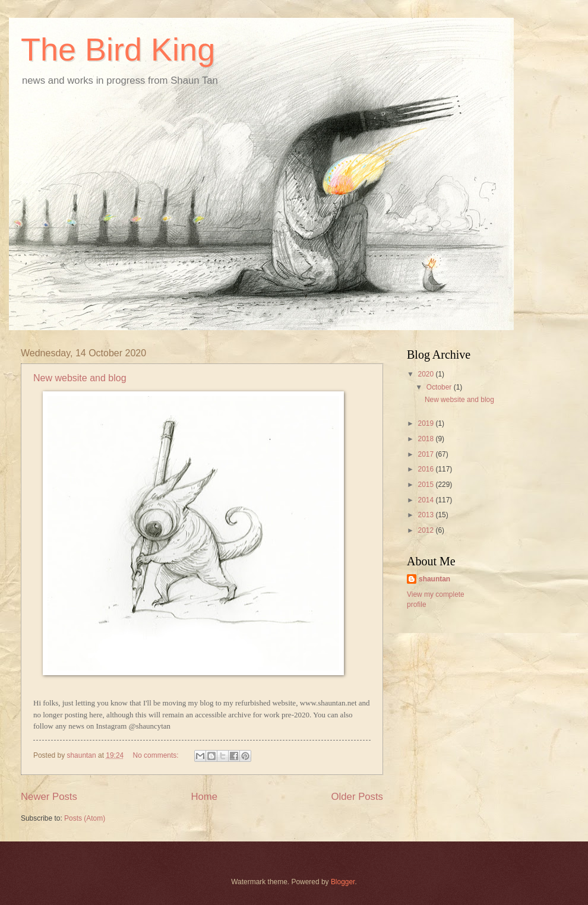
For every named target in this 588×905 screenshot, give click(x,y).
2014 (426, 500)
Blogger (343, 882)
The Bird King (118, 49)
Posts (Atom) (85, 818)
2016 (426, 469)
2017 (426, 454)
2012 (426, 530)
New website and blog (80, 378)
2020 (426, 374)
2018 (426, 439)
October (440, 387)
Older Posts (357, 797)
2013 (426, 515)
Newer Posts (49, 797)
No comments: (157, 755)
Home (204, 797)
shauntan (434, 579)
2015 (426, 485)
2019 (426, 423)
